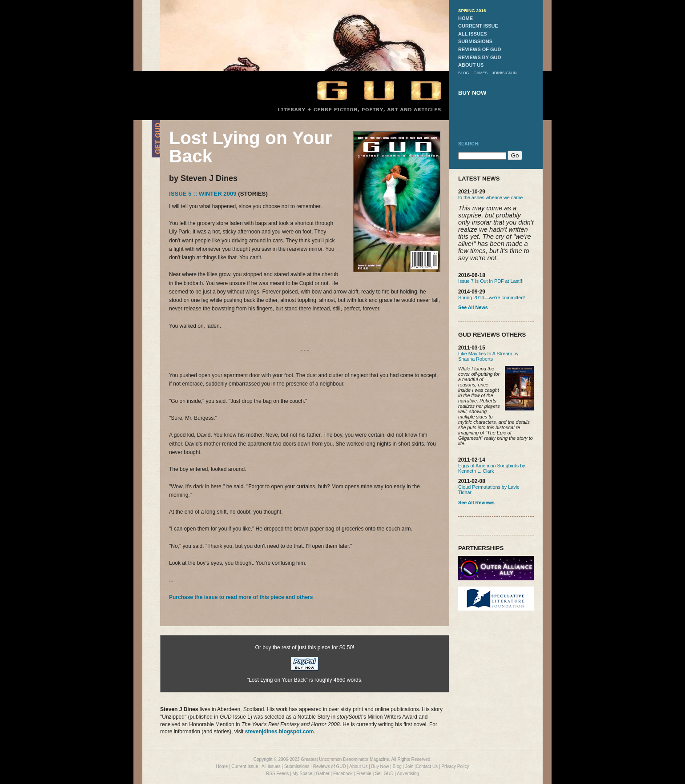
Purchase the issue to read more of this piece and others (241, 597)
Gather (323, 774)
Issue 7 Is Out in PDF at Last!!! (491, 281)
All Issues (271, 766)
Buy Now (380, 766)
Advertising (408, 774)
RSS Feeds (277, 774)
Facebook (343, 774)
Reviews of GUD (330, 766)
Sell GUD (384, 774)
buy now (472, 93)
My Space (302, 774)
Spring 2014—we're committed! (492, 298)
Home (222, 766)
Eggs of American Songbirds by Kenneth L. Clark (492, 468)
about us (471, 65)
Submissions (297, 766)
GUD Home (371, 90)
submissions (475, 41)
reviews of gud (480, 49)
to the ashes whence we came (490, 197)
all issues (473, 34)
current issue (478, 26)
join (496, 73)
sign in (510, 73)
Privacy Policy (455, 766)
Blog (397, 766)
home (465, 18)
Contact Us (427, 766)
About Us (358, 766)
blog (463, 73)
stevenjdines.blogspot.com (280, 732)
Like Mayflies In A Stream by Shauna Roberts (488, 356)
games (480, 73)
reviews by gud (479, 57)
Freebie (364, 774)
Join (409, 766)
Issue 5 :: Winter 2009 (203, 194)
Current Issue (245, 766)
